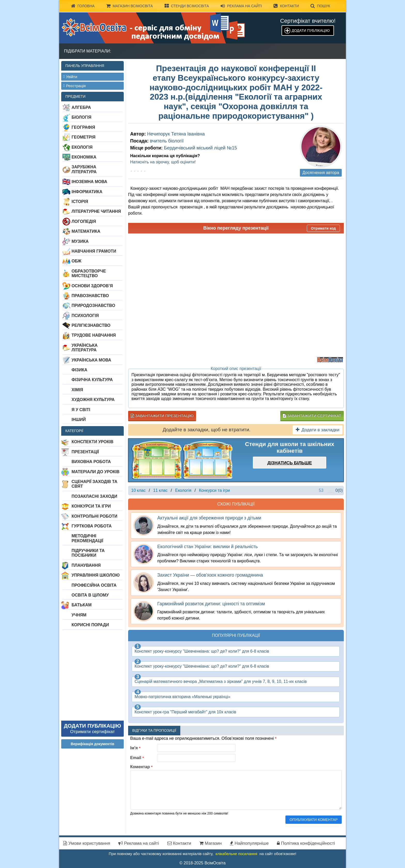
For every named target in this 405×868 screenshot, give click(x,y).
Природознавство (93, 305)
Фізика (79, 370)
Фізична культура (92, 380)
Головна (83, 6)
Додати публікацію (311, 31)
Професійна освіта (94, 585)
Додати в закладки (318, 430)
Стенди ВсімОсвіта (187, 6)
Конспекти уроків (92, 442)
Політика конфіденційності (306, 843)
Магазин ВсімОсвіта (130, 6)
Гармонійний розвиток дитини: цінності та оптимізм (211, 604)
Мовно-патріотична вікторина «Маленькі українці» (182, 697)
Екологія (82, 147)
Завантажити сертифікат (312, 416)
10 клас (138, 490)
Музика (80, 241)
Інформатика (87, 192)
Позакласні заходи (94, 496)
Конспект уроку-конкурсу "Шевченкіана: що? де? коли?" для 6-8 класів (202, 651)
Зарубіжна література (84, 169)
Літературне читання (96, 211)
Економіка (84, 157)
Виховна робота (91, 462)
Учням (79, 615)
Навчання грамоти (94, 251)
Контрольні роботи (94, 516)
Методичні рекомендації (87, 538)
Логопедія (84, 221)
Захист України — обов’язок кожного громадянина (210, 575)
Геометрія (84, 137)
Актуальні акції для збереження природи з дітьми (209, 518)
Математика (86, 231)
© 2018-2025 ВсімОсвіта (203, 863)
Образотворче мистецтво (89, 273)
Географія (83, 127)
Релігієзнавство (91, 325)
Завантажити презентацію (162, 416)
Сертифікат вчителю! (308, 21)
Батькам (82, 605)
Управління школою (96, 575)
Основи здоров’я (92, 286)
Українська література (85, 348)
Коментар (141, 767)
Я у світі (81, 410)
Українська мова (91, 360)
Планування (86, 565)
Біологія (81, 117)
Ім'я (135, 748)
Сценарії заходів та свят (94, 484)
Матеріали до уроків (95, 472)
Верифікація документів (93, 744)
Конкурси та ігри (91, 506)
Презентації (85, 452)
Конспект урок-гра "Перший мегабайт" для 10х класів (185, 712)
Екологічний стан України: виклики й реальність (208, 547)
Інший (79, 420)
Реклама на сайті (241, 6)
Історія (80, 202)
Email (137, 758)
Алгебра (81, 107)
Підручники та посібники (88, 553)
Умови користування (87, 843)
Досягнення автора (321, 173)
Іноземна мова (89, 182)
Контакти (286, 6)
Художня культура (93, 400)
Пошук (320, 6)
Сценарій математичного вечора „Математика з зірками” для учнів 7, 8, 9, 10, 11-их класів (221, 681)
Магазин (211, 843)
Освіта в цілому (90, 595)
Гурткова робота (92, 526)
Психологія (85, 316)
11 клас (160, 490)
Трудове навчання (94, 335)
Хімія (77, 390)
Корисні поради (90, 625)
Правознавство (90, 296)
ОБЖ (76, 261)
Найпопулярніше (249, 843)
